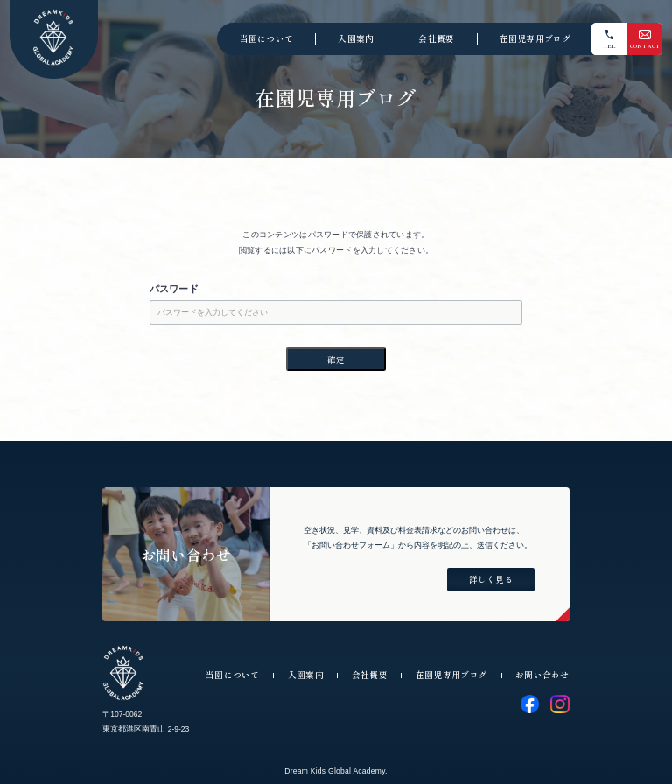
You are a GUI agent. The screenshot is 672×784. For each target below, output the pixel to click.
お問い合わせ (542, 675)
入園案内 (356, 38)
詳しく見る (491, 579)
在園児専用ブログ (535, 38)
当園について (267, 38)
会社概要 (436, 38)
